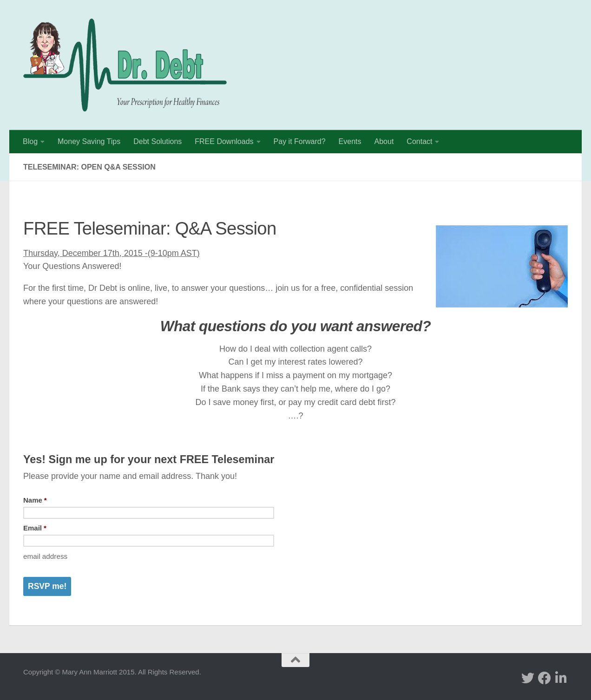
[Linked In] (561, 678)
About (384, 141)
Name (35, 500)
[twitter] (528, 678)
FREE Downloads (224, 141)
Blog (30, 141)
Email (35, 528)
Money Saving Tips (89, 141)
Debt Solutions (158, 141)
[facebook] (545, 678)
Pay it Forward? (300, 141)
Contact (419, 141)
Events (350, 141)
